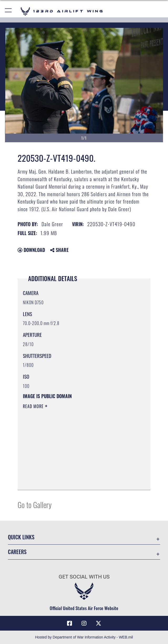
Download (31, 250)
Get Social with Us (84, 577)
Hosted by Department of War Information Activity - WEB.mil (84, 637)
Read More (34, 406)
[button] (9, 11)
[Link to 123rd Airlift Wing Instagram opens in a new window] (84, 623)
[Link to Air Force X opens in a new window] (99, 623)
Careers (17, 552)
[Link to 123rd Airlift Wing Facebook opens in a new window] (69, 623)
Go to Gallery (35, 504)
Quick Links (21, 537)
